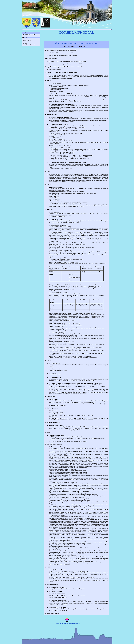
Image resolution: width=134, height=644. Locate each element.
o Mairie (24, 39)
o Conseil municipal (27, 40)
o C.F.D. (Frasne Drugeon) (28, 45)
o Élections (24, 43)
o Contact (24, 36)
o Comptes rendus (26, 42)
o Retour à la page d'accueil (28, 34)
